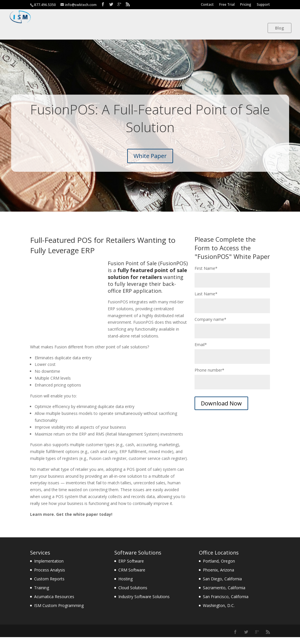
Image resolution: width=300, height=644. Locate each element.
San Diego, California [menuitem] (222, 586)
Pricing (246, 4)
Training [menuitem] (42, 595)
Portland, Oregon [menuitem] (219, 568)
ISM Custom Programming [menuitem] (59, 612)
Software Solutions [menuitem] (138, 559)
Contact (207, 4)
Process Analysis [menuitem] (50, 577)
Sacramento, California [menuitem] (224, 595)
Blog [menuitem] (280, 28)
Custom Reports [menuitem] (49, 586)
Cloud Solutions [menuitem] (133, 595)
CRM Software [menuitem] (132, 577)
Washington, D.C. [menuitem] (219, 612)
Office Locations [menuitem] (219, 559)
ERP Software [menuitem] (131, 568)
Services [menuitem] (40, 559)
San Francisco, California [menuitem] (226, 603)
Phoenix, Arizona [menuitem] (218, 577)
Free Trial (227, 4)
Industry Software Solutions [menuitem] (144, 603)
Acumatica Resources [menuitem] (54, 603)
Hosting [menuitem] (126, 586)
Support (263, 4)
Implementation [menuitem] (49, 568)
